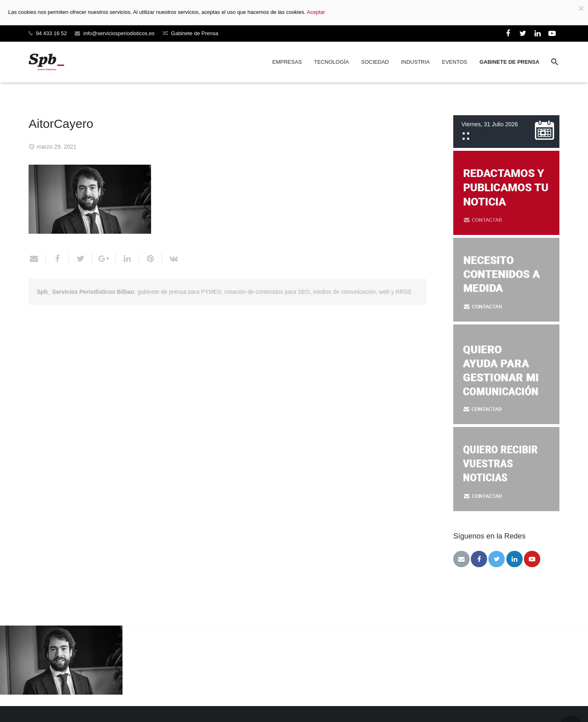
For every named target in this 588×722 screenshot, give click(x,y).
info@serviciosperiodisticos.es (119, 33)
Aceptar (316, 12)
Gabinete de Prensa (195, 33)
